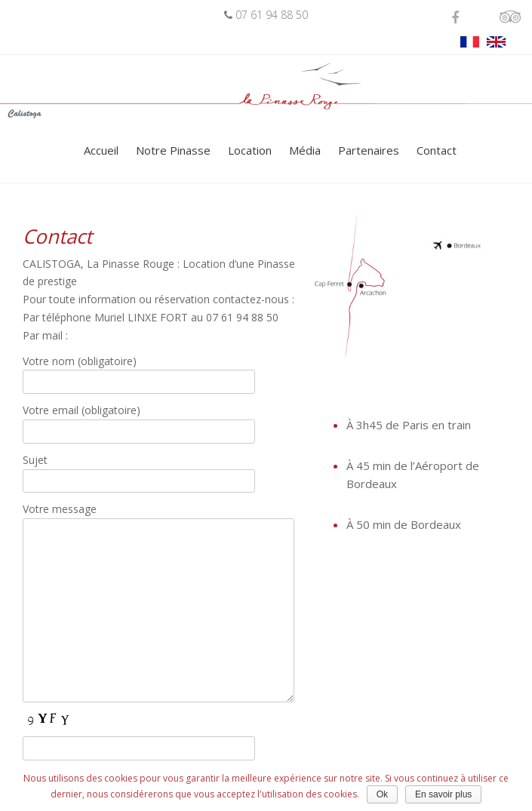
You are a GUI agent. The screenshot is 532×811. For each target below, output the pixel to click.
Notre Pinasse (173, 150)
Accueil (101, 150)
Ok (382, 794)
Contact (437, 150)
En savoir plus (443, 794)
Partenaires (369, 150)
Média (305, 150)
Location (250, 150)
